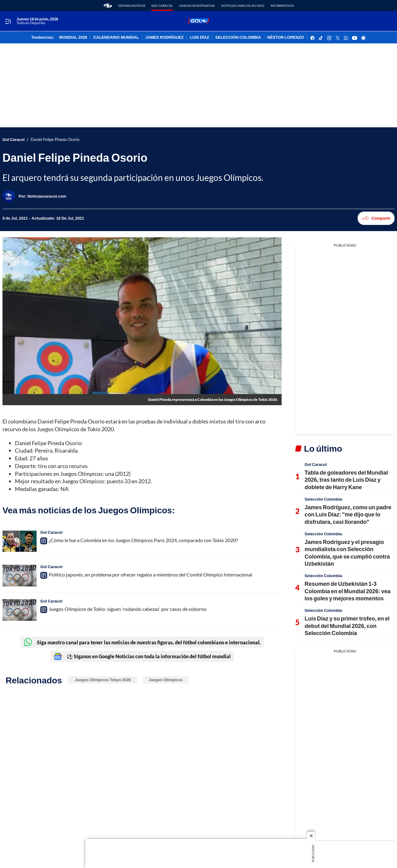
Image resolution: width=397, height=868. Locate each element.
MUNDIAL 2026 (73, 37)
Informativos (282, 6)
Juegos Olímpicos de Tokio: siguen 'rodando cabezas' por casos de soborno (128, 609)
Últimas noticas (132, 6)
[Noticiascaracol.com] (47, 196)
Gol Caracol (162, 6)
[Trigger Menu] (8, 21)
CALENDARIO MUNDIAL (116, 37)
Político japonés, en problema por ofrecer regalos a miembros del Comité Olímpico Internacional (150, 574)
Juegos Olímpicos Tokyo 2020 (103, 680)
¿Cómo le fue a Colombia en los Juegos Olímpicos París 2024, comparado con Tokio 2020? (143, 540)
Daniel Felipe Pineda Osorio (55, 140)
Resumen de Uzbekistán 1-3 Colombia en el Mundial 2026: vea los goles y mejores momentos (348, 591)
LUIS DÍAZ (199, 37)
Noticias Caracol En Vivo (243, 6)
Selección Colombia (323, 499)
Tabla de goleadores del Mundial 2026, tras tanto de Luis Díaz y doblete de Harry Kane (346, 480)
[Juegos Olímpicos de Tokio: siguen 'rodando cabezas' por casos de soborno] (20, 610)
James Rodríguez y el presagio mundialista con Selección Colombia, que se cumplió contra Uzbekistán (347, 553)
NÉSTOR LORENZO (286, 37)
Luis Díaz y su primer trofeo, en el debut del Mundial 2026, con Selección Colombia (347, 626)
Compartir (376, 218)
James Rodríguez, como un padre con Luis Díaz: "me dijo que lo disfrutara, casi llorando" (348, 514)
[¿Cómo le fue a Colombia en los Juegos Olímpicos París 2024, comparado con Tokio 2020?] (20, 541)
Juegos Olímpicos (166, 680)
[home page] (108, 6)
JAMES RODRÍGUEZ (164, 37)
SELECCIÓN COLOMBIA (238, 37)
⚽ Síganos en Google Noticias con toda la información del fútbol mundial (142, 656)
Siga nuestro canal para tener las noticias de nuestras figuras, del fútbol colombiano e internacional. (142, 642)
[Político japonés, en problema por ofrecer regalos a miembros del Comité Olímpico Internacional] (20, 576)
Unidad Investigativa (197, 6)
